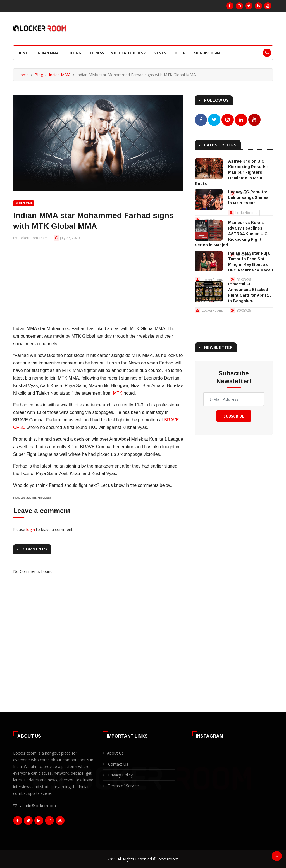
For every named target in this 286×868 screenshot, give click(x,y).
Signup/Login (207, 53)
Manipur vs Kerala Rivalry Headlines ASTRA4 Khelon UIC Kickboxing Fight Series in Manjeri (231, 234)
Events (159, 53)
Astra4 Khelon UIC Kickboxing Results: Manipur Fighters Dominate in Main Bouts (231, 172)
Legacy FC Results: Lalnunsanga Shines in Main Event (248, 197)
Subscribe (234, 416)
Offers (181, 53)
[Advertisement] (98, 280)
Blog (39, 75)
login (31, 529)
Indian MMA (47, 53)
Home (22, 53)
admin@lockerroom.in (40, 806)
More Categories (128, 53)
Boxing (74, 53)
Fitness (97, 53)
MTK (118, 393)
